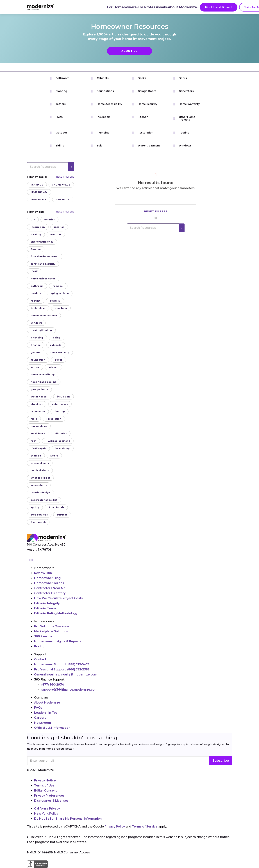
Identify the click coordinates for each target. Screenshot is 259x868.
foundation (38, 360)
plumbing (61, 308)
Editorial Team (45, 608)
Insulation (101, 117)
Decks (139, 78)
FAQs (38, 708)
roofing (36, 301)
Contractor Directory (50, 593)
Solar (97, 146)
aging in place (60, 293)
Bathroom (60, 78)
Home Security (145, 104)
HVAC (57, 117)
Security (63, 199)
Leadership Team (47, 713)
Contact (40, 659)
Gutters (58, 104)
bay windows (39, 426)
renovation (38, 411)
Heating (36, 234)
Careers (40, 718)
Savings (37, 185)
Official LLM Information (52, 728)
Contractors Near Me (50, 588)
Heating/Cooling (41, 330)
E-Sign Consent (46, 791)
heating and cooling (44, 382)
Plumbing (100, 133)
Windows (182, 146)
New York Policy (46, 814)
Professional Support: (62, 669)
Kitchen (140, 117)
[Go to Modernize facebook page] (30, 560)
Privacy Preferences (49, 796)
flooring (60, 411)
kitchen (54, 367)
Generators (184, 91)
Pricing (39, 646)
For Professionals (111, 7)
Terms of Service (145, 827)
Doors (180, 78)
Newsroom (43, 723)
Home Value (61, 185)
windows (36, 323)
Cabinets (100, 78)
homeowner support (44, 316)
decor (59, 360)
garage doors (39, 389)
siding (56, 338)
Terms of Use (44, 786)
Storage (36, 456)
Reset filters (65, 177)
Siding (57, 146)
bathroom (37, 286)
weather (56, 234)
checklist (37, 404)
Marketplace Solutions (51, 631)
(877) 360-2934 (53, 685)
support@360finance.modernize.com (69, 690)
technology (38, 308)
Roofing (181, 133)
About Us (129, 51)
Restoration (143, 133)
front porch (38, 522)
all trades (61, 434)
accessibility (39, 485)
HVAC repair (38, 448)
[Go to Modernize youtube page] (33, 560)
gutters (36, 352)
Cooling (36, 249)
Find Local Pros (176, 7)
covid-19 (55, 301)
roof (34, 441)
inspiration (38, 227)
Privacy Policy (115, 827)
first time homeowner (45, 256)
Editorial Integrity (47, 603)
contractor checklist (44, 500)
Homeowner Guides (49, 583)
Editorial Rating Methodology (56, 613)
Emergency (39, 192)
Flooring (59, 91)
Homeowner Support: (62, 664)
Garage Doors (144, 91)
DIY (33, 220)
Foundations (103, 91)
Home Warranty (187, 104)
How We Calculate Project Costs (58, 598)
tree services (39, 515)
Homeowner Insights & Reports (58, 641)
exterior (49, 220)
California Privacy (47, 809)
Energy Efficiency (42, 242)
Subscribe (221, 761)
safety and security (43, 264)
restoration (54, 419)
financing (37, 338)
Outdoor (59, 133)
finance (36, 345)
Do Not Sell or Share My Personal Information (68, 819)
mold (34, 419)
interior (59, 227)
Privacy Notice (45, 780)
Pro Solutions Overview (52, 626)
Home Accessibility (107, 104)
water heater (39, 397)
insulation (63, 397)
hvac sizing (63, 448)
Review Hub (43, 573)
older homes (60, 404)
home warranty (59, 352)
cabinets (56, 345)
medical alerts (40, 470)
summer (62, 515)
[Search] (232, 7)
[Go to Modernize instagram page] (28, 560)
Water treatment (146, 146)
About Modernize (142, 7)
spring (35, 507)
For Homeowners (80, 7)
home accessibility (43, 375)
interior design (40, 493)
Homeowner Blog (47, 578)
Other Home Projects (184, 118)
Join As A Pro (210, 7)
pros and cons (40, 463)
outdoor (36, 293)
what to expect (40, 478)
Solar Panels (56, 507)
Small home (38, 434)
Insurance (39, 199)
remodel (58, 286)
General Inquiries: (66, 674)
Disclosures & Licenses (51, 801)
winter (35, 367)
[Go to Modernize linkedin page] (31, 560)
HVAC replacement (58, 441)
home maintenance (43, 279)
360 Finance (43, 636)
